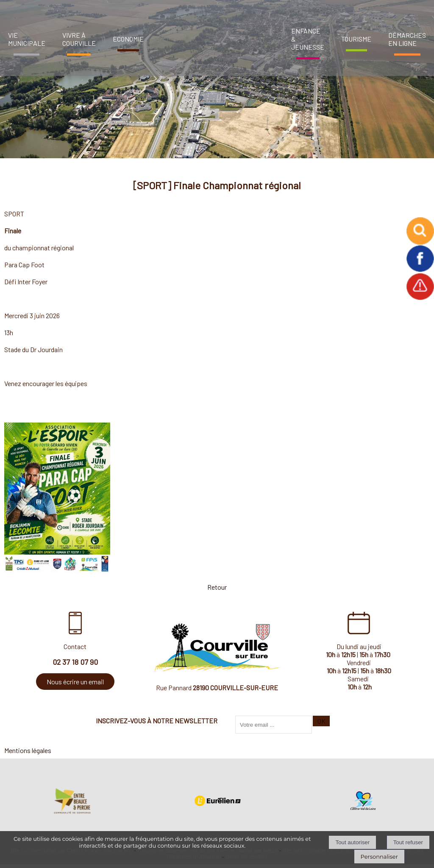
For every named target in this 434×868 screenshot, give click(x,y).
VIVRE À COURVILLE (79, 39)
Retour (217, 587)
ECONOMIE (128, 39)
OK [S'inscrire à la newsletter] (321, 721)
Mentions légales (28, 750)
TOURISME (356, 39)
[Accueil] (215, 36)
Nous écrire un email (75, 682)
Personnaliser (379, 857)
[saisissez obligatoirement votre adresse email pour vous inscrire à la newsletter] (274, 725)
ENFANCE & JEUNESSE (308, 39)
